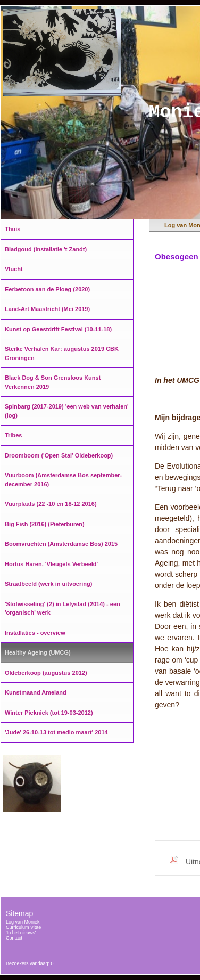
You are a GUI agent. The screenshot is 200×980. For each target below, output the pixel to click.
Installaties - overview (35, 633)
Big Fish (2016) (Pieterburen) (45, 524)
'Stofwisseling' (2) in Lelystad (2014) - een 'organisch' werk (62, 609)
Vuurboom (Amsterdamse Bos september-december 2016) (63, 480)
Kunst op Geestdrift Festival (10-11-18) (58, 329)
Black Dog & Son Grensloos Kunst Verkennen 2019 (53, 382)
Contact (14, 938)
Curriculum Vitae (23, 927)
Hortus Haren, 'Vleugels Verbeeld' (51, 564)
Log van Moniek (23, 922)
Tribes (13, 435)
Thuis (12, 229)
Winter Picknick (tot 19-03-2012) (49, 713)
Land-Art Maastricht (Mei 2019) (47, 309)
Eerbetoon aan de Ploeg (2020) (47, 289)
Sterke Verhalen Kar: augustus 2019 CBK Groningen (62, 353)
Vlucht (14, 269)
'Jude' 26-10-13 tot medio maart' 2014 (56, 732)
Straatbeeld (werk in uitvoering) (48, 584)
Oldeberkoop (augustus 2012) (46, 673)
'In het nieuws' (21, 933)
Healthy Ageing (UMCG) (38, 652)
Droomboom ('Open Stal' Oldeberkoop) (59, 455)
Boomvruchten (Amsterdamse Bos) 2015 (61, 544)
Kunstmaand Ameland (36, 692)
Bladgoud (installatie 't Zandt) (46, 249)
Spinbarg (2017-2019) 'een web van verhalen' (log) (67, 411)
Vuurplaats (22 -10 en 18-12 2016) (51, 504)
